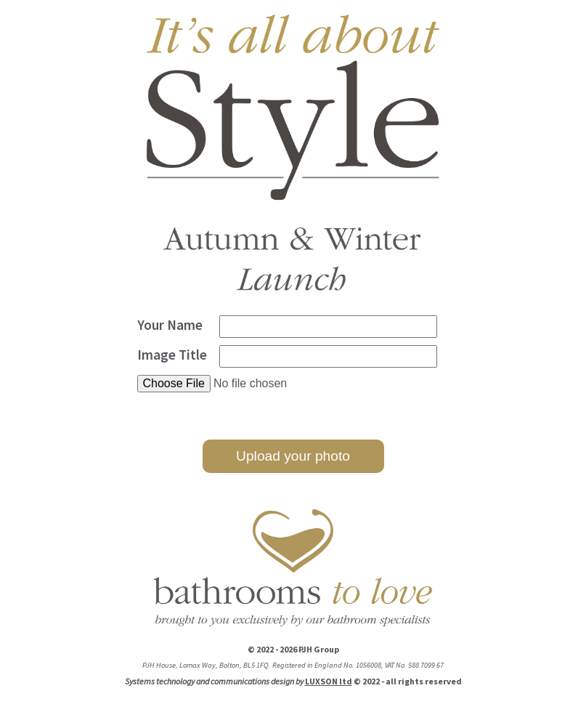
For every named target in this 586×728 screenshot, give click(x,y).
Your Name (170, 325)
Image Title (172, 355)
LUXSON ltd (329, 681)
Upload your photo (293, 456)
